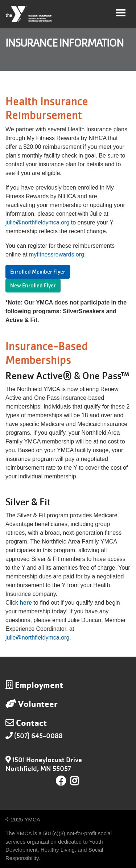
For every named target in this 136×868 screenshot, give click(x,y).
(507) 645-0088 (38, 736)
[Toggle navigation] (121, 13)
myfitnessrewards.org (57, 254)
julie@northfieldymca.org (37, 638)
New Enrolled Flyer (33, 286)
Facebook (61, 781)
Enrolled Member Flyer (38, 272)
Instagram (80, 781)
